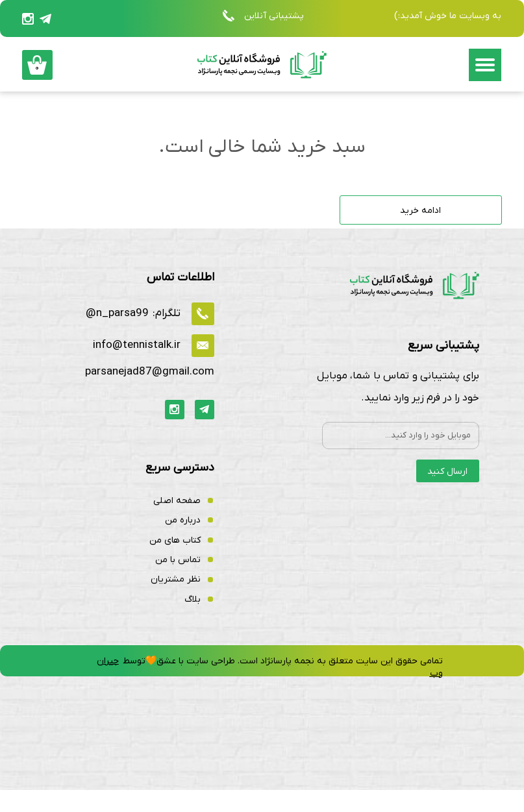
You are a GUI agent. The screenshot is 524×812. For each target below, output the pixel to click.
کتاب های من (175, 562)
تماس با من (178, 582)
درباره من (183, 542)
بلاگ (193, 621)
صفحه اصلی (177, 523)
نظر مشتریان (176, 601)
